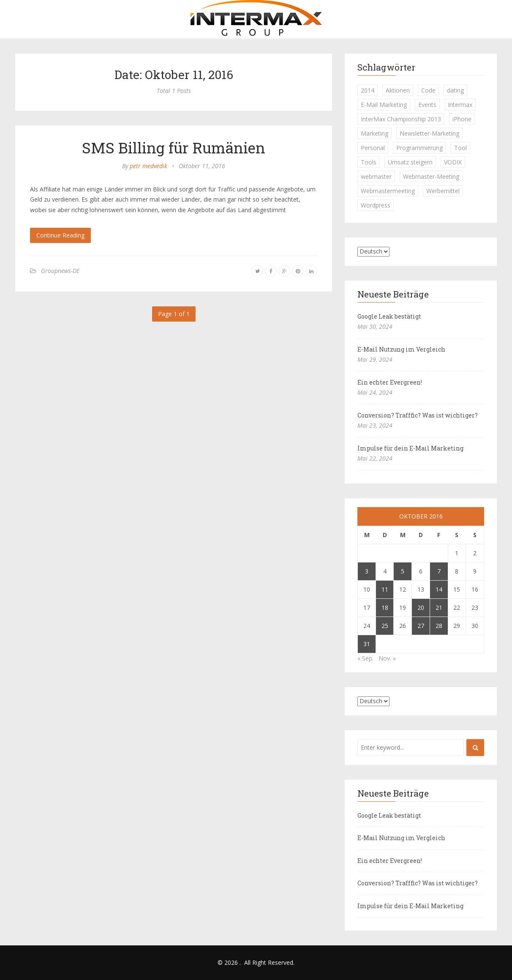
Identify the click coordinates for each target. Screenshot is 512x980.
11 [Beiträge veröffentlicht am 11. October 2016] (385, 589)
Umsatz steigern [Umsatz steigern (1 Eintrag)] (410, 162)
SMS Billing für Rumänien (174, 147)
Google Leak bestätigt (389, 316)
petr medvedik (148, 166)
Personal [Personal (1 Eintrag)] (373, 148)
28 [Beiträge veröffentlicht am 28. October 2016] (439, 626)
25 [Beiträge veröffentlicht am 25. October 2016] (385, 626)
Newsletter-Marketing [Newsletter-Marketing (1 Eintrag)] (429, 133)
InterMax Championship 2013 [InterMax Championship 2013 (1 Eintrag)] (401, 119)
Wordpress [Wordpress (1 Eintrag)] (376, 205)
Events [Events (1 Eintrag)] (427, 105)
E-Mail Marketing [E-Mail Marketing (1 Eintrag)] (384, 105)
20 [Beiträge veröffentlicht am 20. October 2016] (421, 607)
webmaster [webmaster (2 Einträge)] (376, 176)
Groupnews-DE (60, 271)
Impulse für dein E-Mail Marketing (410, 448)
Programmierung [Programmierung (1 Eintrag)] (419, 148)
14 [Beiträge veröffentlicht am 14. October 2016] (439, 589)
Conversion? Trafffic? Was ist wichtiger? (418, 415)
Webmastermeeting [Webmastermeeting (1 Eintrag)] (388, 191)
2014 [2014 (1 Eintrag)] (368, 90)
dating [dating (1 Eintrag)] (455, 90)
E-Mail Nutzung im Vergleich (401, 349)
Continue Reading (60, 235)
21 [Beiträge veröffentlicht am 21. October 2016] (439, 607)
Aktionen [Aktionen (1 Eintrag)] (398, 90)
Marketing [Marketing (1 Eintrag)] (374, 133)
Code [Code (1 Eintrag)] (428, 90)
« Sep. (365, 658)
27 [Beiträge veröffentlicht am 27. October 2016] (421, 626)
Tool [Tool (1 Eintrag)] (460, 148)
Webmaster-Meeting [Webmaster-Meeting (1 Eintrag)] (431, 176)
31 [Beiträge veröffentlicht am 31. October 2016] (367, 644)
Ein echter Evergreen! (390, 382)
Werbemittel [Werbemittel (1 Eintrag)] (443, 191)
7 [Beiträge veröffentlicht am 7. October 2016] (439, 571)
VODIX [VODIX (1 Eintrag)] (453, 162)
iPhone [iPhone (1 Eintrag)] (462, 119)
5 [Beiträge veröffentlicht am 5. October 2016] (403, 571)
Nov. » (387, 658)
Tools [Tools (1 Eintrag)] (369, 162)
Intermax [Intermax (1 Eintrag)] (460, 105)
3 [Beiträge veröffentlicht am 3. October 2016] (367, 571)
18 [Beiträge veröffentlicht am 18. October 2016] (385, 607)
